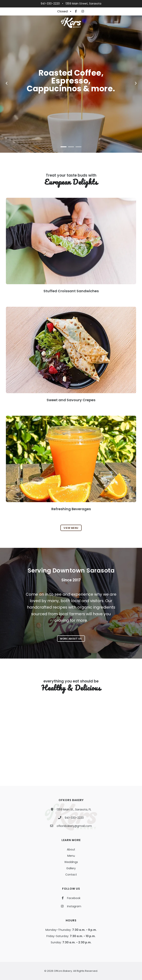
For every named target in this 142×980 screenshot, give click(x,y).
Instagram (73, 906)
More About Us (71, 639)
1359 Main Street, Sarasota (83, 4)
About (71, 849)
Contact (71, 875)
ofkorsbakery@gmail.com (74, 826)
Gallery (71, 868)
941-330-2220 (50, 4)
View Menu (71, 528)
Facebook (73, 898)
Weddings (71, 862)
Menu (71, 856)
